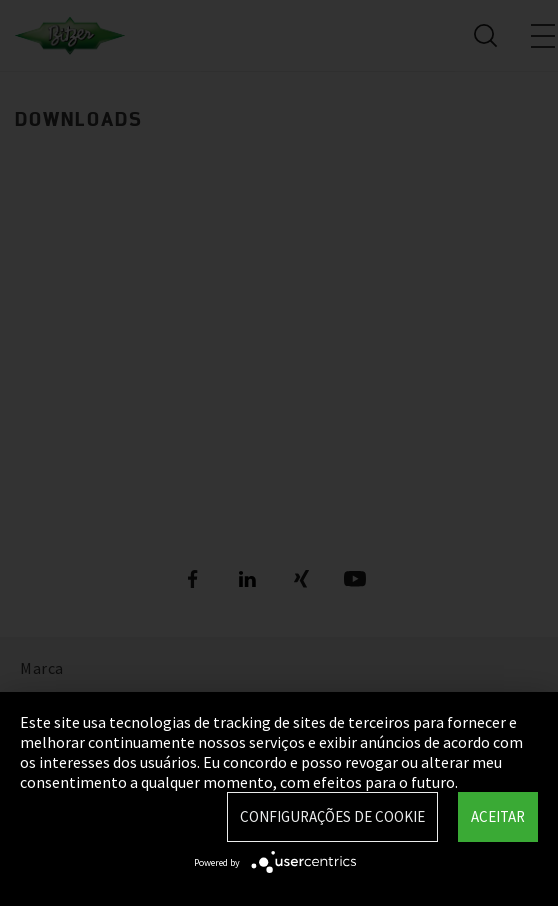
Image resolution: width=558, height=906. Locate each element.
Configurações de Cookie (332, 816)
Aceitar (498, 816)
